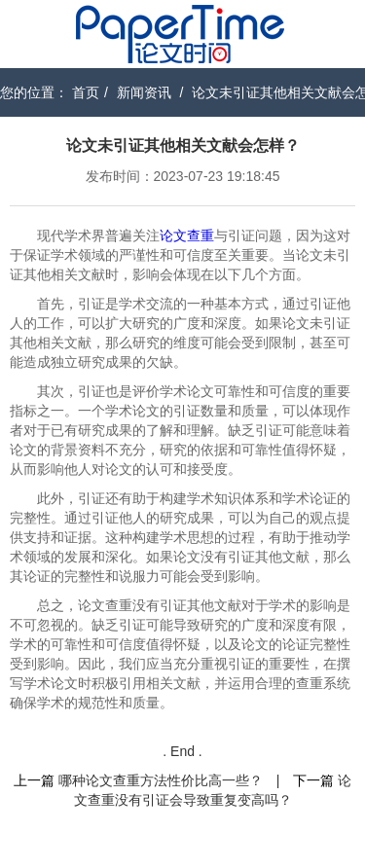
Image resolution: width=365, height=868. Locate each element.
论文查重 (187, 235)
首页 (86, 92)
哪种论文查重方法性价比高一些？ (161, 780)
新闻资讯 (144, 92)
